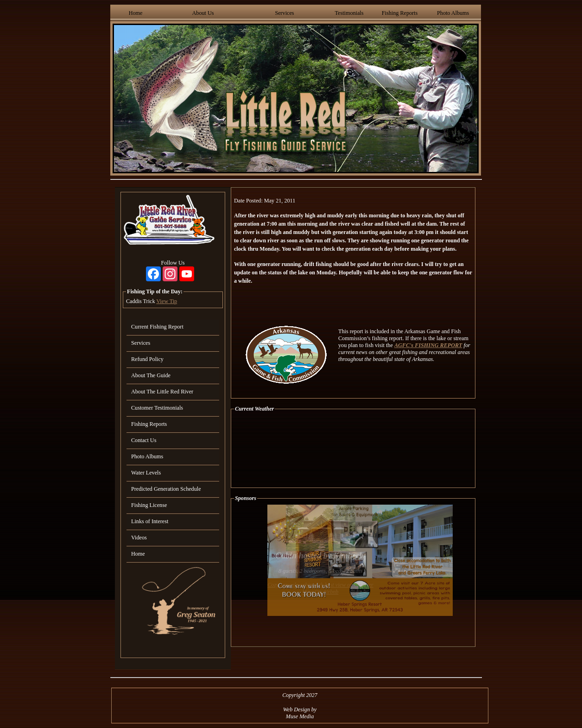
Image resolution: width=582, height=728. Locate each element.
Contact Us (144, 440)
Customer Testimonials (157, 408)
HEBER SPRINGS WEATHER (353, 450)
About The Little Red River (162, 392)
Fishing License (149, 505)
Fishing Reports (400, 13)
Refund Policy (147, 359)
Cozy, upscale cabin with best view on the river (320, 585)
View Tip (167, 301)
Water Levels (146, 473)
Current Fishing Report (157, 327)
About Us (203, 13)
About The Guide (151, 375)
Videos (139, 538)
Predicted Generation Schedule (166, 489)
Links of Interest (150, 521)
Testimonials (349, 13)
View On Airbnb (321, 592)
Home (136, 13)
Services (284, 13)
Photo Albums (453, 13)
